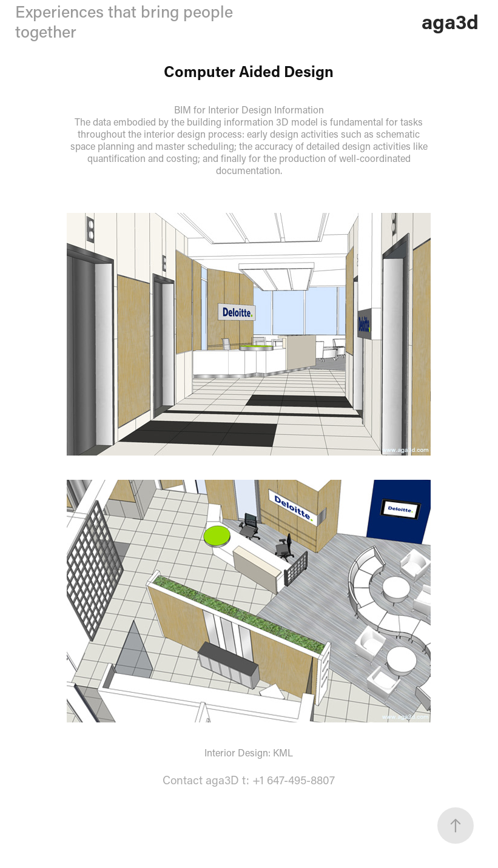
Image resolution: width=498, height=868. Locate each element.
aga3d (450, 21)
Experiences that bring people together (124, 21)
